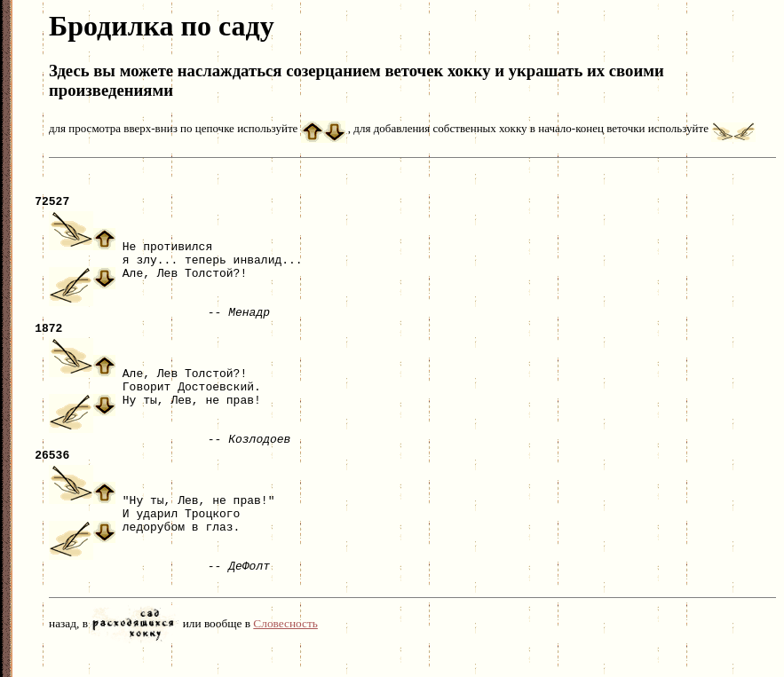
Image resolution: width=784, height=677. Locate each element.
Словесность (285, 647)
